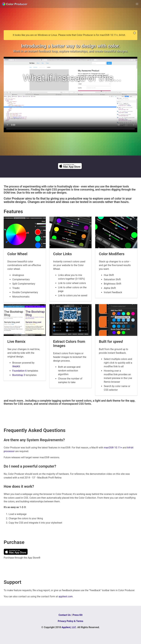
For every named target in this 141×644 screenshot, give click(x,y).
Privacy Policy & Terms (70, 621)
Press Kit (77, 615)
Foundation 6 (19, 371)
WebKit (16, 366)
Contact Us (65, 615)
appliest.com (66, 596)
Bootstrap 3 (19, 375)
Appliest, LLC (69, 627)
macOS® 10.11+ (113, 448)
